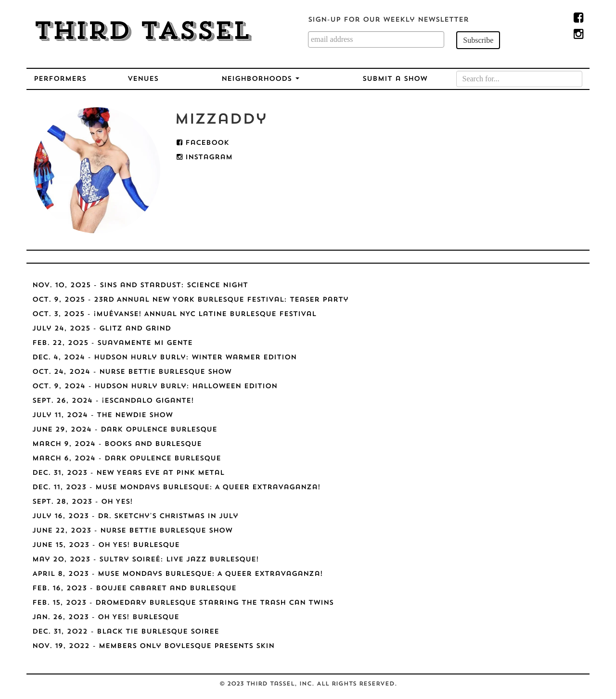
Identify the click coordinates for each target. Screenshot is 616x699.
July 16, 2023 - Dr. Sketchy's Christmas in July (135, 516)
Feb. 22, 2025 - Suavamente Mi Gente (112, 343)
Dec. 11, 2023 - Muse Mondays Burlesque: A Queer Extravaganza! (176, 488)
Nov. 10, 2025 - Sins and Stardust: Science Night (140, 286)
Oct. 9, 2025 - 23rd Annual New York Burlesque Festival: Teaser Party (190, 300)
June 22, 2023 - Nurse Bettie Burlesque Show (132, 531)
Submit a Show (395, 79)
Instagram (205, 158)
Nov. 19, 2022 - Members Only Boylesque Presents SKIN (153, 646)
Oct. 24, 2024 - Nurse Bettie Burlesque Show (132, 372)
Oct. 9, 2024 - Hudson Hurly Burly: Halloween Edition (155, 387)
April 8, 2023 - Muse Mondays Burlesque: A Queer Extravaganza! (178, 574)
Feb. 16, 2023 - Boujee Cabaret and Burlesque (134, 589)
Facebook (203, 143)
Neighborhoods (260, 79)
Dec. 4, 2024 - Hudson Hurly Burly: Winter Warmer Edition (164, 358)
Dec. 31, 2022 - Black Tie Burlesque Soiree (126, 632)
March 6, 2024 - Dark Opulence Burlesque (127, 459)
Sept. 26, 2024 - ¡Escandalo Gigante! (113, 401)
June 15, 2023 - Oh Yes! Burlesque (106, 545)
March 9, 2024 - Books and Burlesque (117, 444)
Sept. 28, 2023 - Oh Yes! (83, 502)
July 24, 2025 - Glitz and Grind (102, 329)
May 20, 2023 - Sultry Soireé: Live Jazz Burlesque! (146, 560)
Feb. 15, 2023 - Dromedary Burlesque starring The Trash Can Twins (183, 603)
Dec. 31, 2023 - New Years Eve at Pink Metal (128, 473)
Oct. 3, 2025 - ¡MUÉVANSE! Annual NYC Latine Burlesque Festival (174, 314)
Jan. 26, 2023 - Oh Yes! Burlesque (106, 617)
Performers (60, 79)
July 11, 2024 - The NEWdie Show (103, 415)
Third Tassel (142, 33)
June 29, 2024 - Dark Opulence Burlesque (125, 430)
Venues (143, 79)
